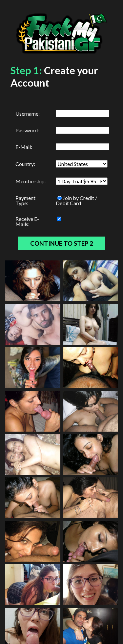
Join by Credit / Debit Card (76, 200)
